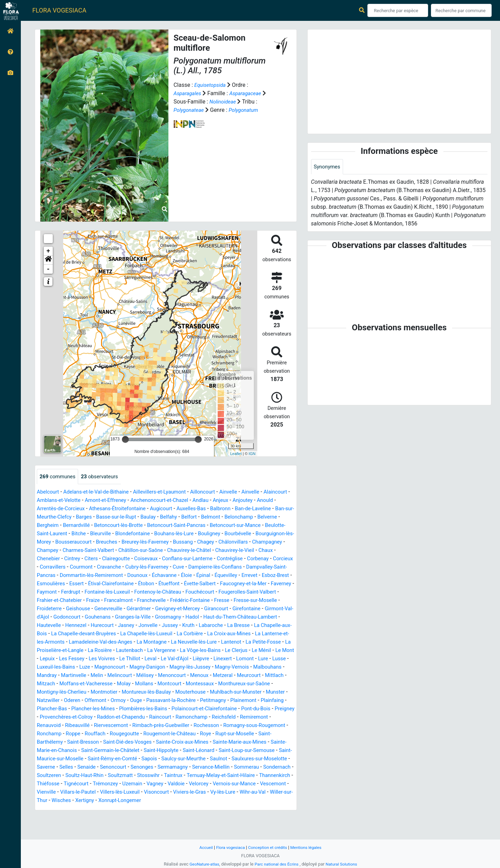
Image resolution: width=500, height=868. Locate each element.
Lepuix (199, 667)
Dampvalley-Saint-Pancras (258, 576)
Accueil (202, 847)
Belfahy (244, 517)
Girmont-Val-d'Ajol (96, 626)
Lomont (164, 676)
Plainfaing (81, 726)
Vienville (101, 817)
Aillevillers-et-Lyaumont (168, 492)
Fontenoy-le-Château (193, 601)
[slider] (125, 439)
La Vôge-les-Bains (87, 667)
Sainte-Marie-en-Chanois (213, 767)
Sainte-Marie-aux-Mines (149, 767)
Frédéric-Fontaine (237, 609)
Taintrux (183, 801)
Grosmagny (246, 626)
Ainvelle (242, 492)
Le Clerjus (125, 667)
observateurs (104, 477)
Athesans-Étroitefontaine (171, 509)
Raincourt (267, 734)
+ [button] (48, 251)
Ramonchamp (54, 742)
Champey (196, 551)
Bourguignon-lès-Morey (151, 542)
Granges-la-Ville (208, 626)
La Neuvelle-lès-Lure (62, 659)
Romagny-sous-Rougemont (132, 751)
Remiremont (121, 742)
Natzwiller (74, 717)
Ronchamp (184, 751)
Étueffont (178, 592)
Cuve (153, 576)
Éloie (173, 584)
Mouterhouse (202, 709)
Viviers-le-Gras (254, 817)
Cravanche (79, 576)
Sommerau (218, 792)
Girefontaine (55, 626)
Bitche (188, 534)
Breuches (239, 542)
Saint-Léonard (121, 776)
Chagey (98, 551)
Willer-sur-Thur (102, 826)
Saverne (251, 784)
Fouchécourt (238, 601)
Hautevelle (134, 634)
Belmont (47, 526)
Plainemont (51, 726)
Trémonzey (148, 809)
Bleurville (211, 534)
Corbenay (204, 567)
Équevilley (215, 584)
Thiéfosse (87, 809)
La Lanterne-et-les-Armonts (147, 651)
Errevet (240, 584)
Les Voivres (258, 667)
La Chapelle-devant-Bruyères (187, 642)
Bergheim (134, 526)
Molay (130, 701)
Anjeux (264, 501)
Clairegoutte (52, 567)
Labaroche (50, 642)
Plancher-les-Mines (159, 726)
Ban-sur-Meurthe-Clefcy (112, 517)
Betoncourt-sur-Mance (89, 534)
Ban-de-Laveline (59, 517)
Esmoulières (52, 592)
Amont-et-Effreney (140, 501)
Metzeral (210, 692)
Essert (79, 592)
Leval (63, 676)
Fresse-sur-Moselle (60, 617)
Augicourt (218, 509)
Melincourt (100, 692)
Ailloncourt (215, 492)
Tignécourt (116, 809)
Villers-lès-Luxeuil (179, 817)
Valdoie (223, 809)
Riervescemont (220, 742)
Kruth (283, 634)
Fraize (133, 609)
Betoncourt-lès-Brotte (210, 526)
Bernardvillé (165, 526)
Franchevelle (196, 609)
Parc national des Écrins (277, 864)
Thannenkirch (54, 809)
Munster (47, 717)
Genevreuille (164, 617)
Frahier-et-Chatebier (97, 609)
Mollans (152, 701)
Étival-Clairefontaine (116, 592)
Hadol (272, 626)
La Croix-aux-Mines (85, 651)
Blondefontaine (245, 534)
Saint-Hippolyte (81, 776)
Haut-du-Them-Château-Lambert (77, 634)
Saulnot (163, 784)
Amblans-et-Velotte (90, 501)
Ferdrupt (99, 601)
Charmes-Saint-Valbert (240, 551)
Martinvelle (51, 692)
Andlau (242, 501)
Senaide (47, 792)
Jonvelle (240, 634)
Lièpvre (117, 676)
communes (59, 477)
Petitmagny (250, 717)
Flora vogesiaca (228, 847)
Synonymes (328, 167)
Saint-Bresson (224, 759)
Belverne (108, 526)
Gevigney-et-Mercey (239, 617)
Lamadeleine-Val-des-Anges (219, 651)
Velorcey (247, 809)
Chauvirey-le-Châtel (113, 559)
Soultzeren (50, 801)
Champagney (164, 551)
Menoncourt (155, 692)
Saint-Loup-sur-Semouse (172, 776)
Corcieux (231, 567)
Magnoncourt (53, 684)
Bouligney (72, 542)
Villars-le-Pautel (134, 817)
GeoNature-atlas (201, 864)
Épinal (190, 584)
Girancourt (280, 617)
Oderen (99, 717)
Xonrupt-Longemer (197, 826)
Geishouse (132, 617)
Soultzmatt (126, 801)
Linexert (140, 676)
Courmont (49, 576)
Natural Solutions (344, 864)
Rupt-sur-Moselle (135, 759)
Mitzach (47, 701)
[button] (48, 260)
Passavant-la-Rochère (205, 717)
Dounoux (120, 584)
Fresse (271, 609)
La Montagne (274, 651)
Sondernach (251, 792)
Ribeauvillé (184, 742)
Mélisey (126, 692)
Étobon (154, 592)
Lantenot (102, 659)
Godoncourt (137, 626)
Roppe (209, 751)
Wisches (135, 826)
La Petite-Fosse (136, 659)
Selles (273, 784)
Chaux (195, 559)
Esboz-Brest (268, 584)
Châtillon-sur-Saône (61, 559)
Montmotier (109, 709)
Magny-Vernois (184, 684)
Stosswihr (156, 801)
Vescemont (72, 817)
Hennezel (162, 634)
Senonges (106, 792)
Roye (104, 759)
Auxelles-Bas (250, 509)
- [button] (48, 269)
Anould (72, 509)
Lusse (200, 676)
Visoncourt (218, 817)
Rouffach (232, 751)
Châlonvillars (127, 551)
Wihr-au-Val (66, 826)
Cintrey (245, 559)
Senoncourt (75, 792)
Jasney (216, 634)
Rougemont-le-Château (65, 759)
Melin (75, 692)
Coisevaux (84, 567)
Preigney (122, 734)
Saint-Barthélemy (181, 759)
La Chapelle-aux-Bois (122, 642)
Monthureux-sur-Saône (259, 701)
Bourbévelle (103, 542)
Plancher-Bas (115, 726)
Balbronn (282, 509)
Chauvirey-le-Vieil (162, 559)
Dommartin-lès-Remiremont (71, 584)
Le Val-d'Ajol (89, 676)
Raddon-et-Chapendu (224, 734)
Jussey (263, 634)
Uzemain (176, 809)
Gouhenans (170, 626)
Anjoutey (48, 509)
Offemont (124, 717)
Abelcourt (49, 492)
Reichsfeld (89, 742)
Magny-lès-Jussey (140, 684)
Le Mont (177, 667)
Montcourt (179, 701)
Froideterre (101, 617)
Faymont (74, 601)
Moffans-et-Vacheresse (90, 701)
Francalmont (160, 609)
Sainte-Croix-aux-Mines (88, 767)
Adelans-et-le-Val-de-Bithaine (101, 492)
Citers (265, 559)
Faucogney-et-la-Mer (258, 592)
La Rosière (235, 659)
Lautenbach (266, 659)
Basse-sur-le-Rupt (188, 517)
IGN (252, 454)
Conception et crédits (268, 847)
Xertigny (160, 826)
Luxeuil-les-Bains (232, 676)
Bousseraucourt (203, 542)
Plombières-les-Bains (212, 726)
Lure (183, 676)
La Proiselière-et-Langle (188, 659)
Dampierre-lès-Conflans (193, 576)
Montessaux (211, 701)
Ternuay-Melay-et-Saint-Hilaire (234, 801)
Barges (154, 517)
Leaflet (236, 454)
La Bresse (79, 642)
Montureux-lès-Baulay (155, 709)
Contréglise (174, 567)
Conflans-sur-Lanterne (128, 567)
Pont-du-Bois (91, 734)
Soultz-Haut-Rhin (88, 801)
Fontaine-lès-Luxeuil (138, 601)
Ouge (168, 717)
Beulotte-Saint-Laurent (148, 534)
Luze (263, 676)
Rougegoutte (264, 751)
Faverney (48, 601)
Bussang (74, 551)
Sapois (89, 784)
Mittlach (265, 692)
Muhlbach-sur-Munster (251, 709)
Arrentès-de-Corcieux (110, 509)
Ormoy (148, 717)
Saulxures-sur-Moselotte (207, 784)
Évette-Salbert (211, 592)
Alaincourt (49, 501)
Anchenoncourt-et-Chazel (198, 501)
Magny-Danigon (94, 684)
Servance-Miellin (180, 792)
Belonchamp (77, 526)
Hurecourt (191, 634)
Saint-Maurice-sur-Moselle (239, 776)
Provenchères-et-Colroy (166, 734)
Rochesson (81, 751)
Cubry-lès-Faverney (119, 576)
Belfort (266, 517)
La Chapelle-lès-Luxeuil (254, 642)
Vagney (201, 809)
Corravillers (260, 567)
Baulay (223, 517)
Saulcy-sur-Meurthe (126, 784)
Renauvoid (153, 742)
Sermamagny (139, 792)
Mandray (253, 684)
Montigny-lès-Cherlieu (64, 709)
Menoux (185, 692)
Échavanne (149, 584)
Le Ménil (152, 667)
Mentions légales (309, 847)
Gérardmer (197, 617)
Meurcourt (237, 692)
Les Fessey (226, 667)
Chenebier (219, 559)
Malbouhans (223, 684)
